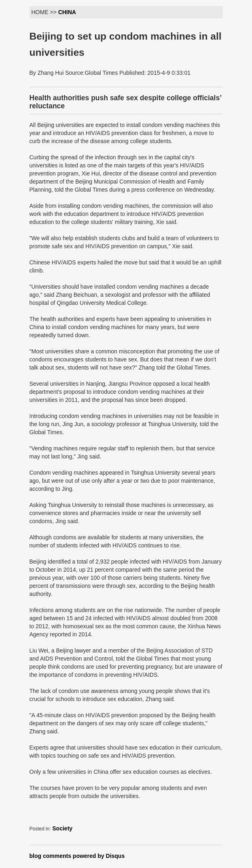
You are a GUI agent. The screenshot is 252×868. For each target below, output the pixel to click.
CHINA (67, 12)
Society (62, 828)
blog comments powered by (77, 856)
